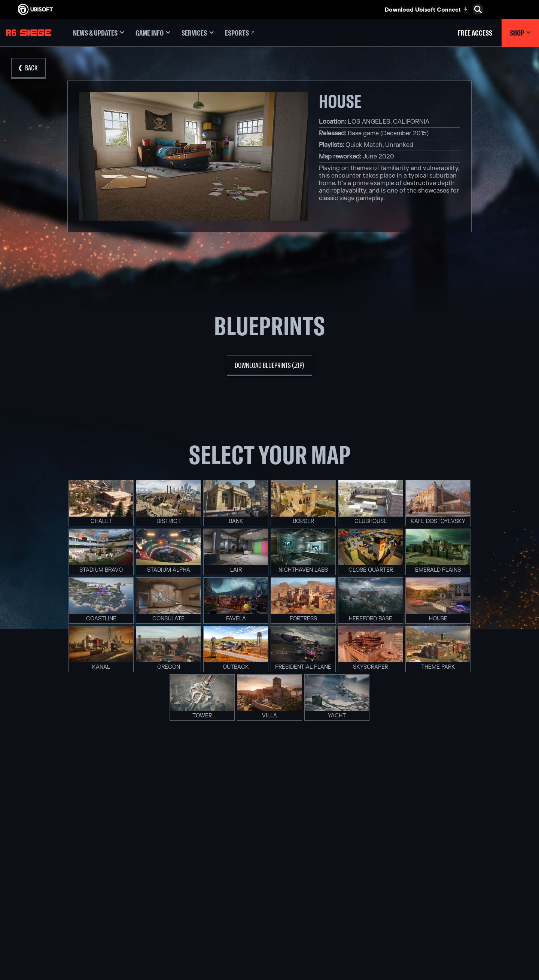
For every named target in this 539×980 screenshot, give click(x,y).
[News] (62, 868)
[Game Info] (153, 33)
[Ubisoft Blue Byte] (180, 861)
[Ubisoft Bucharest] (180, 870)
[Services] (198, 33)
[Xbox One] (269, 861)
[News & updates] (99, 33)
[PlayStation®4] (269, 878)
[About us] (62, 856)
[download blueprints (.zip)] (269, 366)
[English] (473, 803)
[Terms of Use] (62, 919)
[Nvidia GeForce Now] (359, 844)
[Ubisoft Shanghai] (180, 913)
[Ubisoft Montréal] (180, 844)
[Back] (28, 68)
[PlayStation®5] (269, 870)
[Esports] (240, 33)
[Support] (62, 879)
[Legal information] (62, 926)
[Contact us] (62, 904)
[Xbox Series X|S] (269, 853)
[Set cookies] (29, 934)
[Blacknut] (359, 853)
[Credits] (180, 930)
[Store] (62, 833)
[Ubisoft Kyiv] (180, 878)
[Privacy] (62, 911)
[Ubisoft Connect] (62, 844)
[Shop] (520, 33)
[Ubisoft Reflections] (180, 896)
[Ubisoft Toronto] (180, 922)
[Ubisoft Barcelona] (180, 853)
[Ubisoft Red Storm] (180, 887)
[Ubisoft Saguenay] (180, 904)
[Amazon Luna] (269, 896)
